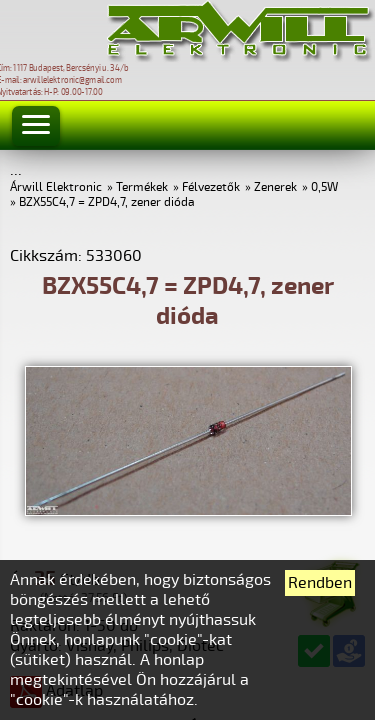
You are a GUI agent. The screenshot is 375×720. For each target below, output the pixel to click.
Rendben (320, 583)
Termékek (142, 187)
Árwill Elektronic (56, 187)
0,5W (324, 187)
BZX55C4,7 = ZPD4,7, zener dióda (107, 202)
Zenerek (275, 187)
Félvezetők (211, 187)
